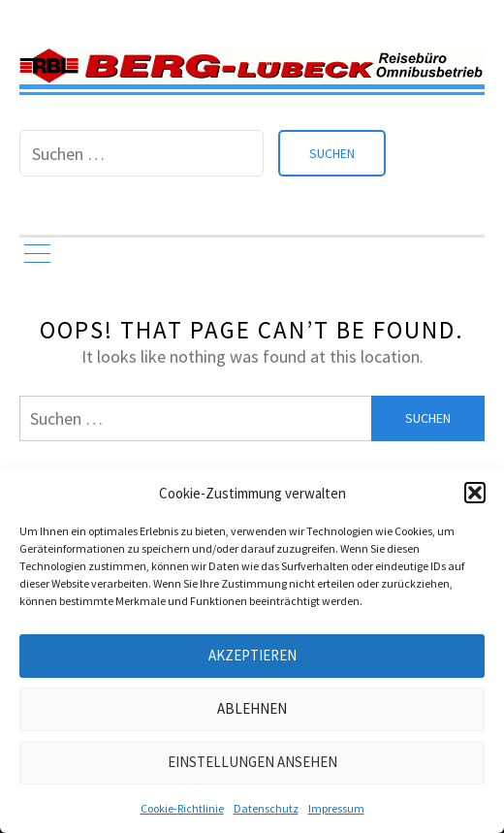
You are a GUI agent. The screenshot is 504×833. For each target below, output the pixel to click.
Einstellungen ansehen (252, 762)
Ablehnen (252, 708)
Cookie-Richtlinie (182, 808)
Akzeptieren (252, 655)
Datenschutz (266, 808)
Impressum (336, 808)
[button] (475, 493)
